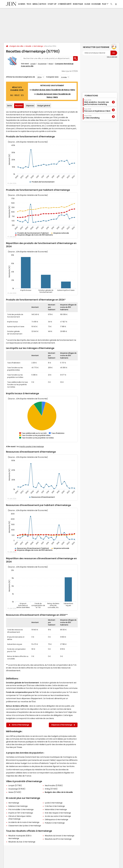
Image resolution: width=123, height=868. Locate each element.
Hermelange (38, 46)
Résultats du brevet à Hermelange (60, 836)
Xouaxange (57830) (17, 789)
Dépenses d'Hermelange (63, 725)
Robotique (78, 4)
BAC (12, 95)
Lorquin (33, 64)
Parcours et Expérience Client (97, 110)
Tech (29, 4)
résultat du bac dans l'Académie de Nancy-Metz (53, 90)
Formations (91, 96)
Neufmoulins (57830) (54, 785)
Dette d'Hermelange (19, 725)
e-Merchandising (92, 117)
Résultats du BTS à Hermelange (58, 839)
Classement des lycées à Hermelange (25, 826)
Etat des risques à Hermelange (58, 813)
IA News (22, 4)
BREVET (17, 95)
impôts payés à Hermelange (32, 446)
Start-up (52, 4)
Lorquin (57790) (15, 785)
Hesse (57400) (15, 792)
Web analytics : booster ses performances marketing (97, 102)
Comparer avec (52, 77)
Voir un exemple (112, 57)
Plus (105, 4)
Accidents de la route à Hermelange (24, 822)
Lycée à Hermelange (54, 803)
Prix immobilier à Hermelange (21, 809)
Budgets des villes (17, 46)
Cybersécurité (65, 4)
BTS (22, 95)
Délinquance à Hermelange (56, 819)
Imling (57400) (51, 789)
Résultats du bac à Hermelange (22, 842)
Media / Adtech (39, 4)
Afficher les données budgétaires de (20, 77)
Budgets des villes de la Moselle (59, 792)
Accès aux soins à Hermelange (58, 816)
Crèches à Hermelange (55, 806)
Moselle (29, 46)
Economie (96, 4)
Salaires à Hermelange (18, 806)
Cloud (87, 4)
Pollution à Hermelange (55, 823)
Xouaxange (42, 64)
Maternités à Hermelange (56, 809)
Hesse (51, 64)
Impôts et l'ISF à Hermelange (21, 813)
